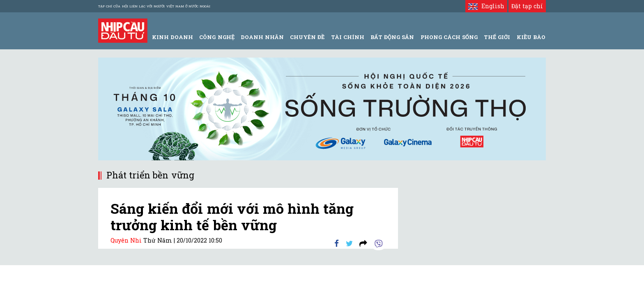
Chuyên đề (307, 37)
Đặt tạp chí (527, 6)
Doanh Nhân (262, 37)
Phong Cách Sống (449, 37)
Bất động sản (392, 37)
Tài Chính (348, 37)
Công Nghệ (217, 37)
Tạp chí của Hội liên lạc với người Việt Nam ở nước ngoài (154, 6)
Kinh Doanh (172, 37)
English (486, 6)
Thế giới (497, 37)
